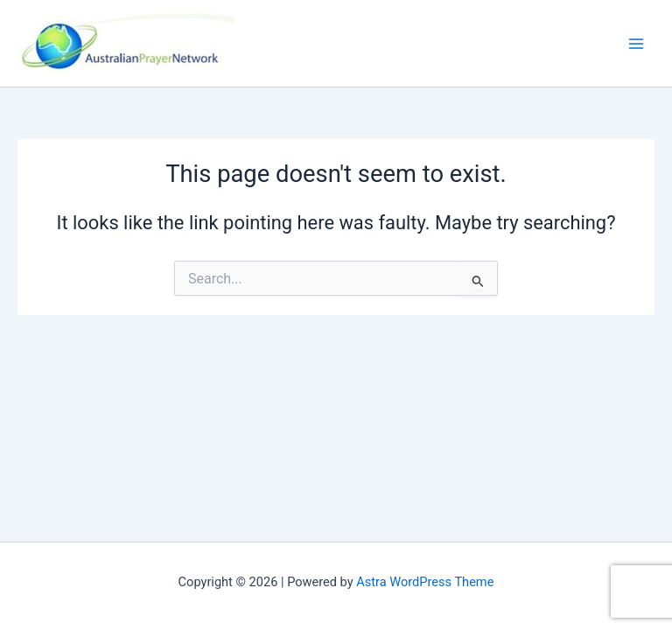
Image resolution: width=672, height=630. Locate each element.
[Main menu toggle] (636, 44)
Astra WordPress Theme (425, 582)
